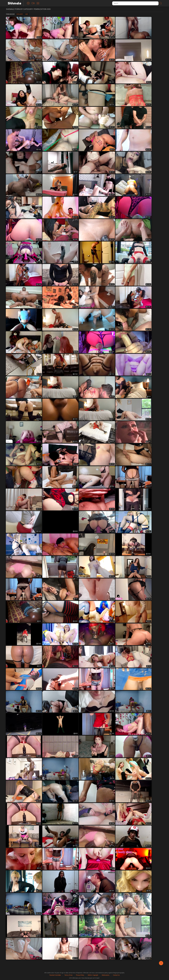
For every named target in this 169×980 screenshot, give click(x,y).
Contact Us (116, 975)
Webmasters (106, 975)
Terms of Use (68, 975)
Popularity (20, 14)
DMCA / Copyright (93, 975)
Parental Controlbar (55, 975)
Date (27, 14)
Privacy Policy (80, 975)
